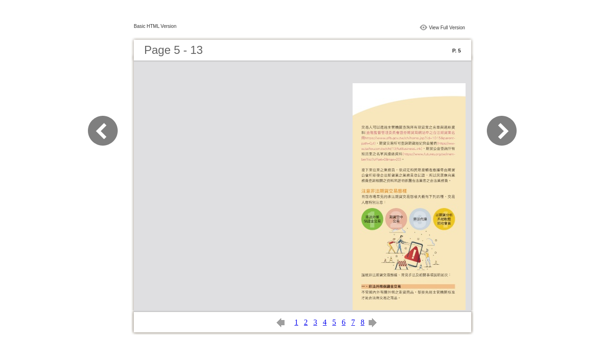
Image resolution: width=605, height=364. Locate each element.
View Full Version (447, 28)
